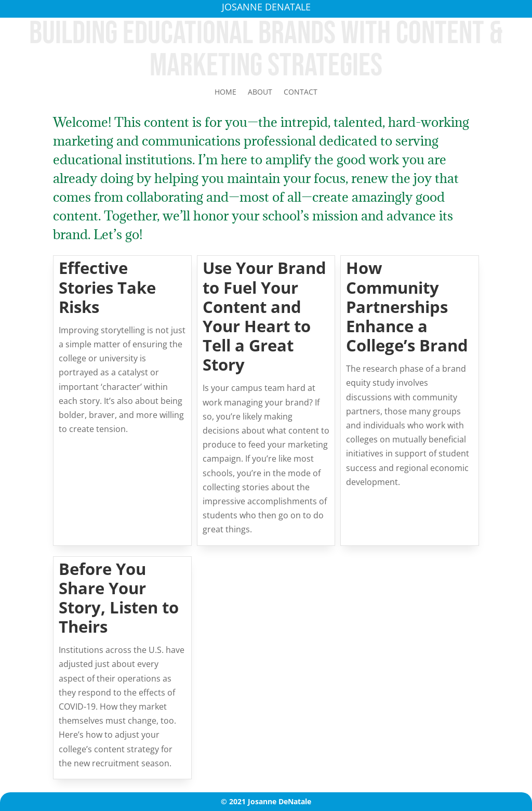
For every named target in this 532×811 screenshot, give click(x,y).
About (260, 93)
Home (225, 93)
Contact (301, 93)
